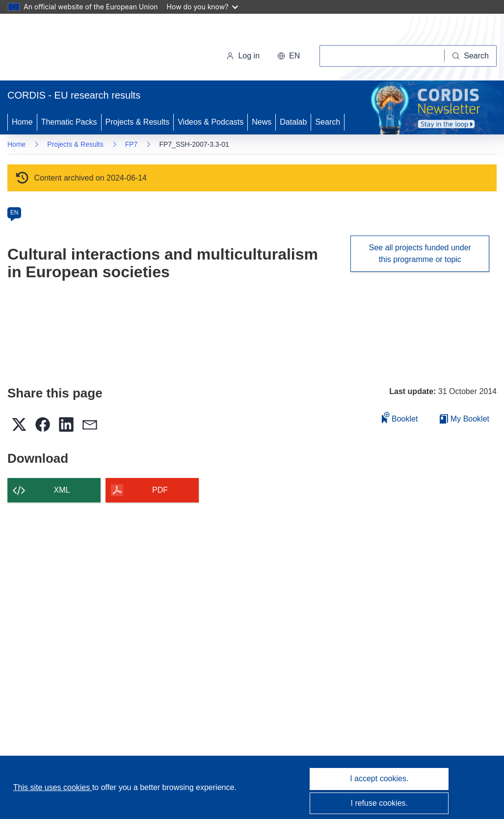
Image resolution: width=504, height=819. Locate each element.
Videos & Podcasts (211, 122)
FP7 (132, 144)
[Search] (471, 56)
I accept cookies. (379, 779)
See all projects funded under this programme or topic (420, 253)
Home (22, 122)
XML (62, 490)
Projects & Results (138, 122)
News (262, 122)
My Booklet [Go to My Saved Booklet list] (464, 419)
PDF (160, 490)
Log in (243, 56)
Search (328, 122)
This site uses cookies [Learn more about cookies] (53, 787)
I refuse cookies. (380, 803)
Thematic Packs (69, 122)
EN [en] (14, 212)
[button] (289, 56)
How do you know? (203, 7)
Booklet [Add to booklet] (400, 417)
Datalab (293, 122)
